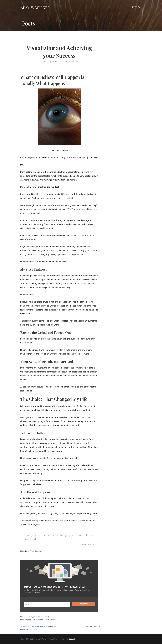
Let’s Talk (137, 7)
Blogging (33, 617)
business (39, 620)
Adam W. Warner (35, 8)
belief (33, 620)
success (53, 620)
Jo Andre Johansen (35, 551)
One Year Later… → (93, 626)
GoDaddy (72, 639)
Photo (23, 551)
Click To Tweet (86, 544)
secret (46, 620)
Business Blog (43, 617)
